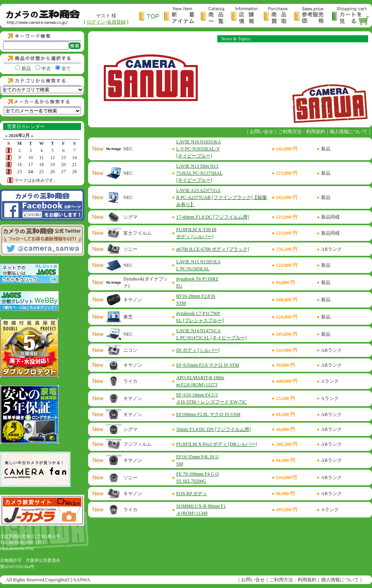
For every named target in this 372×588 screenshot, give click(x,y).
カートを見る (351, 16)
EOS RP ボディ (192, 494)
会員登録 (116, 22)
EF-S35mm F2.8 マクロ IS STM (208, 365)
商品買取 (279, 16)
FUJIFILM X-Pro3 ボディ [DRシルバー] (217, 444)
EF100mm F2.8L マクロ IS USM (208, 414)
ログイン (96, 22)
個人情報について (349, 132)
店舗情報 (247, 16)
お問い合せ (262, 132)
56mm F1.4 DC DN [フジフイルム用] (213, 429)
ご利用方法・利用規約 (302, 132)
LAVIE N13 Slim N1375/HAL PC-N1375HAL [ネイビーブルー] (200, 173)
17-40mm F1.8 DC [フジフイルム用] (213, 217)
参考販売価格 (313, 16)
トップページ (152, 16)
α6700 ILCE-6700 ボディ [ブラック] (213, 249)
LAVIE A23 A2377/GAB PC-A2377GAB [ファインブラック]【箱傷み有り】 (221, 197)
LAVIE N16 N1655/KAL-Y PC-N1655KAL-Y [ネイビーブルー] (199, 149)
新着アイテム (182, 16)
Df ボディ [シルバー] (198, 350)
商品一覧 (216, 16)
